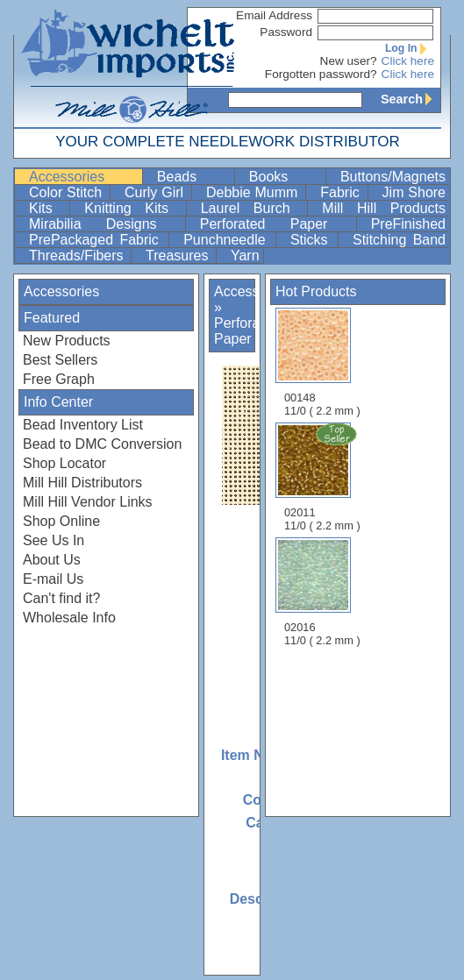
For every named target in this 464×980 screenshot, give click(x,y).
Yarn (245, 256)
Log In (410, 48)
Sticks (312, 240)
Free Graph (59, 379)
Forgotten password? (321, 74)
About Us (52, 560)
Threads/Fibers (78, 256)
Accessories (84, 177)
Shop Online (61, 521)
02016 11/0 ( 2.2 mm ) (322, 592)
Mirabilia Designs (105, 224)
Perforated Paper (276, 224)
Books (286, 177)
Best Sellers (60, 360)
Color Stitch (68, 192)
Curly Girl (156, 192)
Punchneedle (228, 240)
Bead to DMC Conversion (102, 444)
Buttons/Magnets (393, 177)
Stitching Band (399, 240)
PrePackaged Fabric (97, 240)
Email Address (274, 15)
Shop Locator (64, 463)
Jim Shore (414, 192)
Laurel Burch (253, 208)
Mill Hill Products (384, 208)
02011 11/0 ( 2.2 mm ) (324, 477)
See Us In (54, 540)
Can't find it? (61, 598)
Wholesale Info (69, 618)
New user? (349, 61)
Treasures (179, 256)
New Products (67, 341)
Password (286, 32)
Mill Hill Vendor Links (88, 502)
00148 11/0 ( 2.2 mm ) (322, 362)
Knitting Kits (133, 208)
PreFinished (408, 224)
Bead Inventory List (83, 425)
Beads (194, 177)
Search (410, 99)
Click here (408, 61)
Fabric (342, 192)
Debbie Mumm (254, 192)
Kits (47, 208)
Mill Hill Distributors (82, 483)
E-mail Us (53, 579)
